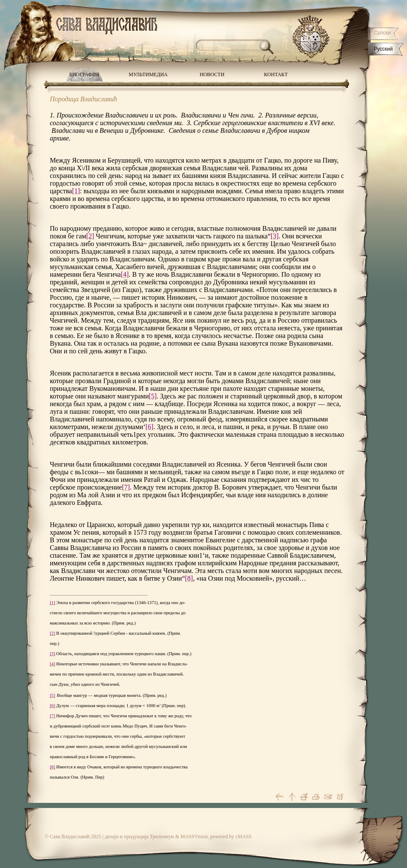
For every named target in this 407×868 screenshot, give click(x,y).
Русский (383, 49)
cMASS (244, 836)
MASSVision (194, 836)
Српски (382, 33)
